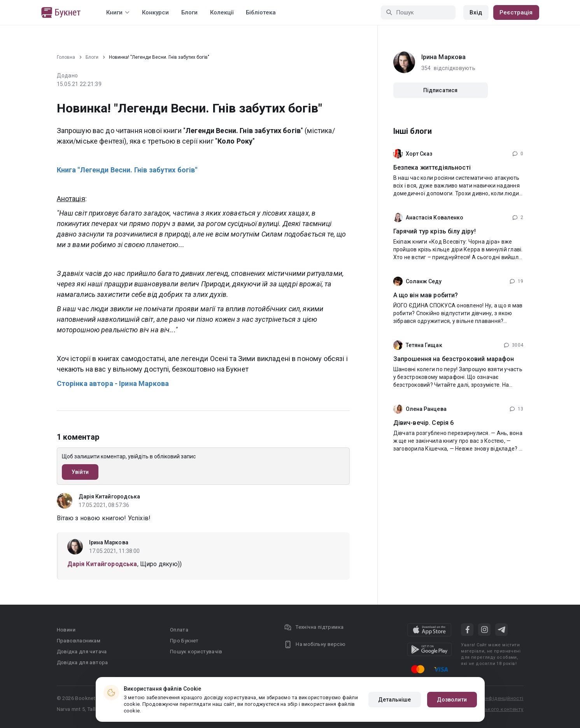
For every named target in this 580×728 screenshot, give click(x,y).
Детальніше (395, 700)
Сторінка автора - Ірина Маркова (113, 383)
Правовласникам (79, 641)
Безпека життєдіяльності (432, 168)
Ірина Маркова (109, 542)
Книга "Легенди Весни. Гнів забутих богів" (127, 170)
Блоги (189, 12)
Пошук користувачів (196, 652)
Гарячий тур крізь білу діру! (435, 231)
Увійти (80, 472)
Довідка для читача (82, 652)
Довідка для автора (82, 662)
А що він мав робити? (426, 295)
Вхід (476, 12)
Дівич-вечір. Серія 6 (424, 423)
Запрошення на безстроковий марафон (454, 359)
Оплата (179, 630)
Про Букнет (184, 641)
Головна (66, 57)
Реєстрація (516, 12)
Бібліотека (261, 12)
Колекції (222, 12)
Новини (66, 630)
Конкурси (155, 12)
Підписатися (440, 90)
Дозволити (452, 700)
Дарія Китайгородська (110, 496)
